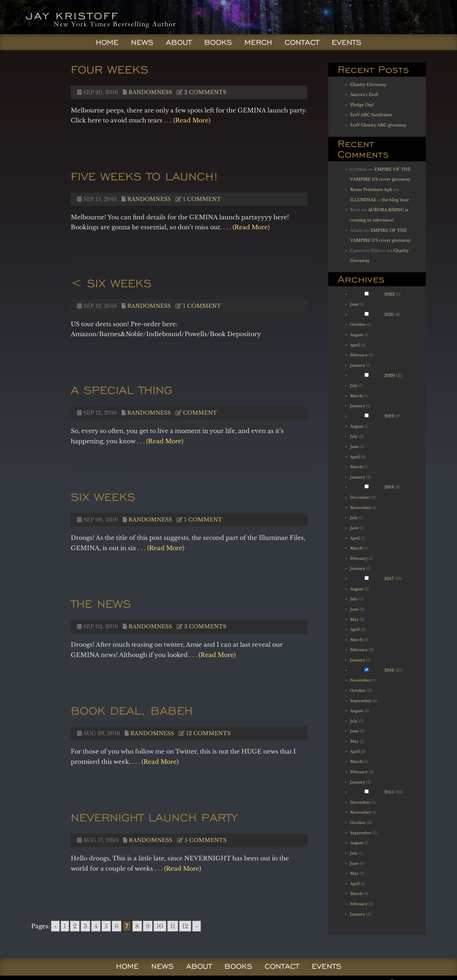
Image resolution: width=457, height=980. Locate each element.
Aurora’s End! (364, 95)
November (361, 508)
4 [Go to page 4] (96, 926)
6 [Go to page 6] (117, 926)
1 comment (202, 199)
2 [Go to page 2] (75, 926)
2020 (390, 376)
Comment (200, 413)
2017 (389, 579)
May (354, 619)
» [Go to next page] (197, 926)
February (359, 355)
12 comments (208, 733)
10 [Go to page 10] (160, 926)
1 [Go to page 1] (65, 926)
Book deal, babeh (132, 710)
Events (346, 42)
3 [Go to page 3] (85, 926)
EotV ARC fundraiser (371, 115)
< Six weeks (111, 283)
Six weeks (103, 497)
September (361, 701)
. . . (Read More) (186, 120)
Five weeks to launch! (144, 176)
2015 (389, 792)
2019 (389, 416)
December (360, 497)
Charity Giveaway (368, 85)
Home (107, 42)
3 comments (205, 626)
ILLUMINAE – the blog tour (380, 200)
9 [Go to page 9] (148, 926)
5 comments (206, 840)
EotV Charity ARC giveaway (378, 125)
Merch (258, 42)
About (179, 42)
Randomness (150, 92)
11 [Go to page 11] (173, 926)
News (142, 42)
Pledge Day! (362, 105)
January (358, 365)
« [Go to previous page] (55, 926)
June (354, 304)
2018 (389, 487)
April (355, 345)
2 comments (205, 92)
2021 (389, 314)
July (354, 385)
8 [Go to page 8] (137, 926)
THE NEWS (101, 604)
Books (218, 42)
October (358, 324)
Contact (302, 42)
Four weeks (110, 69)
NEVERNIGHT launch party (154, 817)
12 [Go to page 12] (185, 926)
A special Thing (122, 390)
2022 (390, 294)
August (357, 335)
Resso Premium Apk (371, 190)
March (356, 396)
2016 (389, 670)
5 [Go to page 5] (106, 926)
